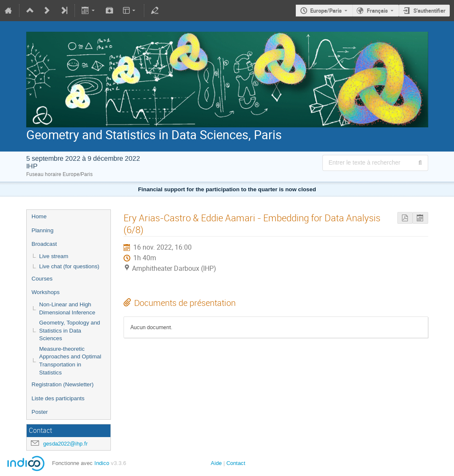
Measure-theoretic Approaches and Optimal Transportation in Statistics (70, 361)
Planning (43, 230)
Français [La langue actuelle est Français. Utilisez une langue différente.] (377, 11)
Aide (216, 463)
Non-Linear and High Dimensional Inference (67, 308)
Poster (40, 412)
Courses (42, 279)
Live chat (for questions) (69, 266)
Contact (236, 463)
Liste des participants (58, 398)
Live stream (54, 256)
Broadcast (44, 244)
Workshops (46, 292)
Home (39, 216)
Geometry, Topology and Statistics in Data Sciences (70, 330)
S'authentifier (429, 11)
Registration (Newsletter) (63, 384)
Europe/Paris (326, 11)
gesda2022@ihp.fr (65, 444)
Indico (102, 463)
